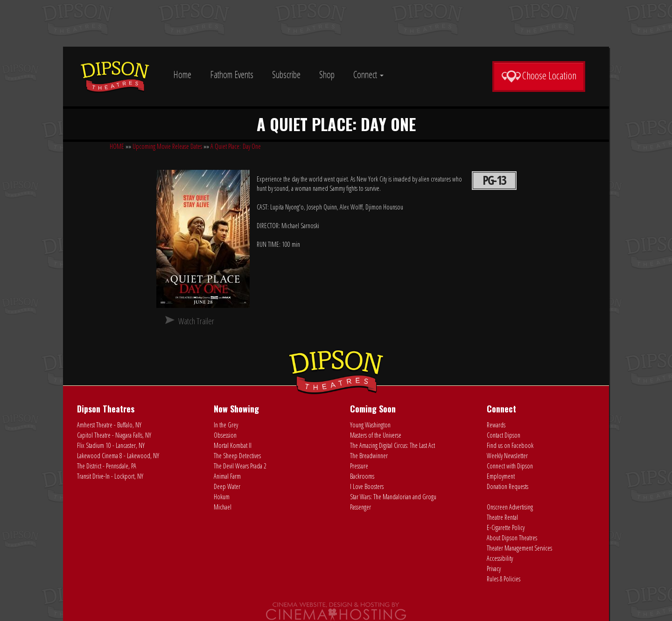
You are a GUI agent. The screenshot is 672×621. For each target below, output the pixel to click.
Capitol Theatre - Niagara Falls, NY (114, 435)
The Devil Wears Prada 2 (240, 466)
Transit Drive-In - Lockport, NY (110, 476)
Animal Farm (227, 476)
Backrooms (362, 476)
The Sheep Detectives (237, 456)
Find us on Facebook (510, 445)
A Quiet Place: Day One (236, 146)
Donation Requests (507, 486)
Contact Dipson (504, 435)
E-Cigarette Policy (506, 527)
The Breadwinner (369, 456)
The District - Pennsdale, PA (107, 466)
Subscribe (286, 74)
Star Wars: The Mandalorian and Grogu (393, 497)
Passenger (360, 507)
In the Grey (226, 425)
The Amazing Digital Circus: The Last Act (392, 445)
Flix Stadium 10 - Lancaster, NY (111, 445)
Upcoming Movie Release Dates (167, 146)
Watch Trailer (196, 321)
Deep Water (227, 486)
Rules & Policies (504, 579)
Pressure (359, 466)
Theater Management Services (519, 548)
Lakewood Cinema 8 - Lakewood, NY (118, 456)
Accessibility (500, 558)
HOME (117, 146)
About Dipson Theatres (512, 538)
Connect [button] (368, 74)
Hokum (222, 497)
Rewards (496, 425)
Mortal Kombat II (233, 445)
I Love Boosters (367, 486)
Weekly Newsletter (507, 456)
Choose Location (539, 76)
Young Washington (370, 425)
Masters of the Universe (376, 435)
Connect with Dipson (510, 466)
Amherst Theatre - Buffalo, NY (109, 425)
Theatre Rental (502, 517)
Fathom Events (232, 74)
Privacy (494, 569)
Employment (501, 476)
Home (182, 74)
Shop (327, 74)
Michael (223, 507)
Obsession (225, 435)
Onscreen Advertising (510, 507)
